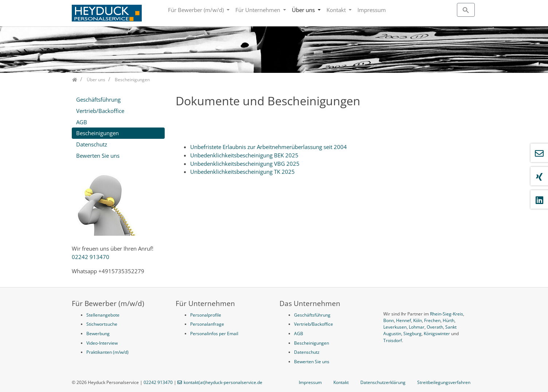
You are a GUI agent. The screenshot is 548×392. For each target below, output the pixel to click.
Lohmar (417, 327)
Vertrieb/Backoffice (100, 111)
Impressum (372, 10)
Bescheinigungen (97, 133)
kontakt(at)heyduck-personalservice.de (223, 382)
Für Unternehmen (259, 10)
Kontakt (337, 10)
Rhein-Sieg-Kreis (447, 314)
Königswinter (437, 334)
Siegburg (412, 334)
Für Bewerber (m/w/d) (197, 10)
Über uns (304, 10)
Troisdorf (393, 340)
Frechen (432, 320)
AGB (82, 122)
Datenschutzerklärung (383, 382)
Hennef (404, 320)
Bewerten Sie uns (98, 156)
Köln (418, 320)
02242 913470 (91, 257)
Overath (435, 327)
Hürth (449, 320)
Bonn (389, 320)
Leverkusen (395, 327)
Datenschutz (92, 144)
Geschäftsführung (98, 99)
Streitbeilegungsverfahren (444, 382)
